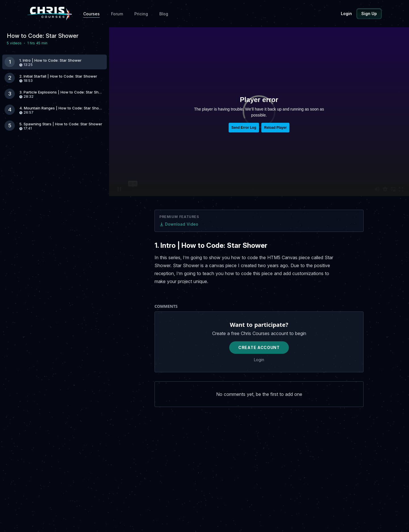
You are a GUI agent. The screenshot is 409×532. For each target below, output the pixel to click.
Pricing (141, 14)
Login (346, 13)
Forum (117, 14)
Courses (91, 14)
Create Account (259, 347)
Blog (164, 14)
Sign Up (369, 13)
